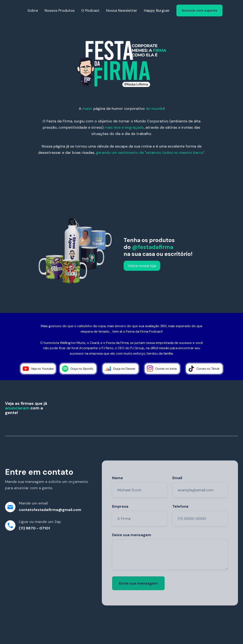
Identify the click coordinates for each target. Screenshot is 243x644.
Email (177, 487)
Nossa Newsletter (122, 10)
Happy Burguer (157, 10)
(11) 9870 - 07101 (34, 529)
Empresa (120, 515)
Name (118, 487)
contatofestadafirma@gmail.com (50, 511)
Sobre (33, 10)
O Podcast (90, 10)
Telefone (180, 515)
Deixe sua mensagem (132, 544)
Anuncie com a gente (199, 10)
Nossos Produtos (60, 10)
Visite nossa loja (142, 266)
